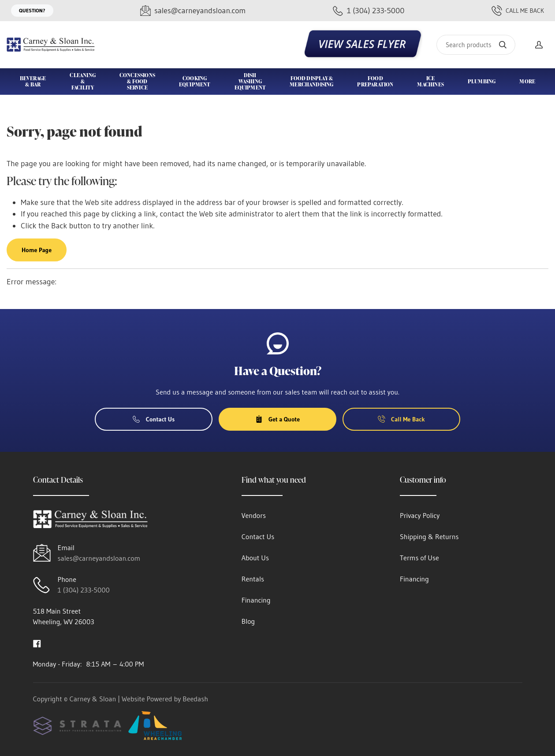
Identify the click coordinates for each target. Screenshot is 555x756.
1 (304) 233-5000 (84, 590)
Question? (32, 10)
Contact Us (154, 419)
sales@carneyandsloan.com (99, 558)
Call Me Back (518, 11)
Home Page (37, 250)
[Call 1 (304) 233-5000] (369, 11)
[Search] (476, 45)
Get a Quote (277, 419)
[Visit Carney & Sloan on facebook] (37, 643)
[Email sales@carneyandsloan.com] (193, 11)
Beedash (195, 699)
